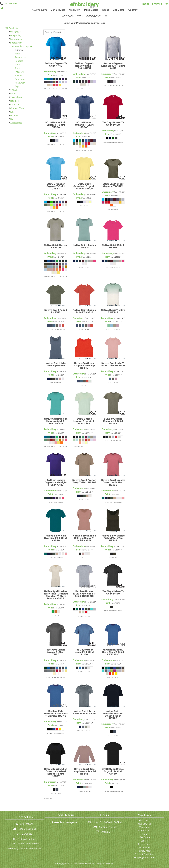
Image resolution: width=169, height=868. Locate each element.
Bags (17, 86)
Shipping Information (145, 858)
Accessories (16, 123)
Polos (17, 54)
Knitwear (15, 105)
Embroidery (50, 72)
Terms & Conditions (145, 854)
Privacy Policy (145, 851)
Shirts (18, 65)
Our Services (145, 824)
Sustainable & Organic (21, 46)
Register (157, 4)
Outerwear (20, 79)
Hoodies (19, 61)
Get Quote (145, 837)
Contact (145, 841)
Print (50, 75)
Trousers (19, 72)
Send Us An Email (27, 829)
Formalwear (16, 39)
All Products (12, 28)
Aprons (18, 75)
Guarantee (145, 847)
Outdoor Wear (17, 108)
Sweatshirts (20, 57)
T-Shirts (14, 90)
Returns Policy (145, 844)
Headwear (20, 83)
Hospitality (16, 35)
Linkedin (58, 822)
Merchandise (145, 831)
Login (145, 4)
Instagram (71, 822)
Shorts (18, 68)
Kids (12, 112)
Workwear (15, 32)
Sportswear (16, 43)
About (145, 834)
